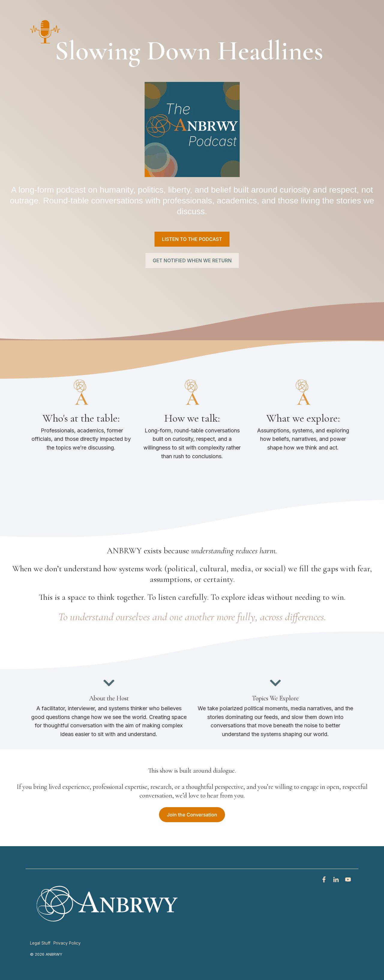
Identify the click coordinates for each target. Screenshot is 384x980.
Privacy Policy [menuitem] (67, 943)
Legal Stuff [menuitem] (40, 943)
